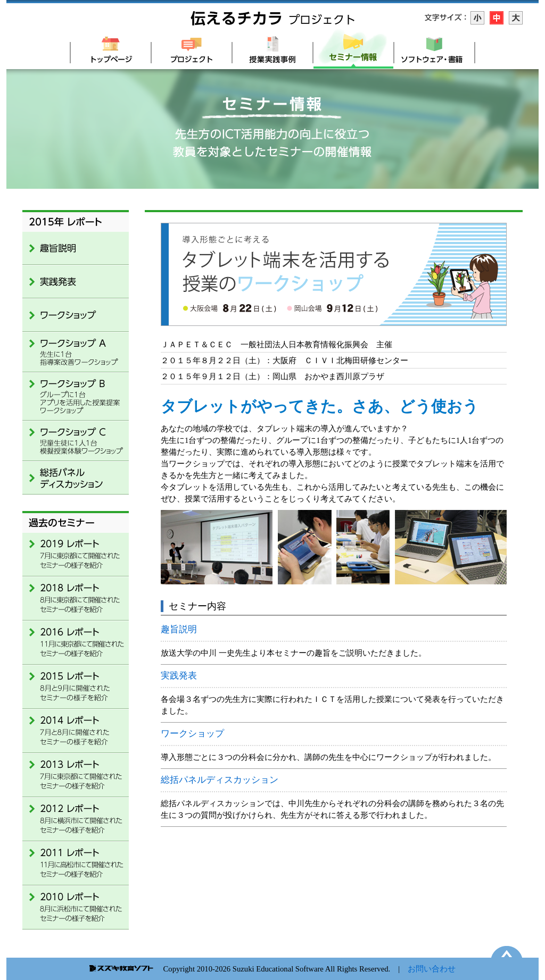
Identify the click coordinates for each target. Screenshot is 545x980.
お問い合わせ (432, 969)
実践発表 (179, 676)
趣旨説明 (179, 629)
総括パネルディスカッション (220, 780)
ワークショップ (192, 734)
